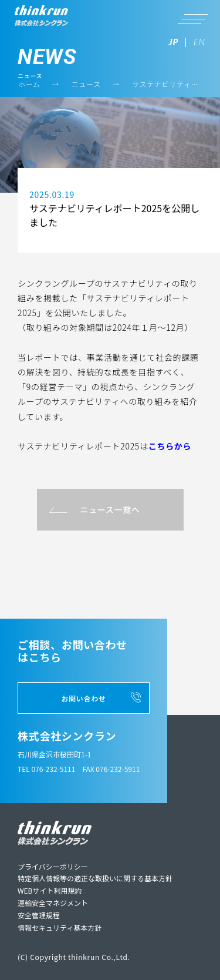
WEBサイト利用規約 (50, 890)
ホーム (29, 84)
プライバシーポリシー (53, 866)
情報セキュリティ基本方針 (60, 927)
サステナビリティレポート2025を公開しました (166, 84)
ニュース (86, 84)
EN (199, 42)
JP (174, 42)
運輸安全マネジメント (53, 903)
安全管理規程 (39, 915)
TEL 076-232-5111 (46, 769)
